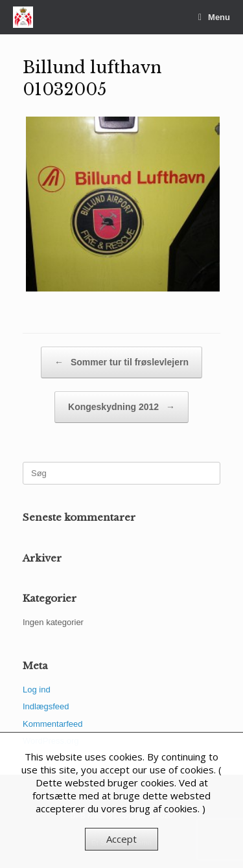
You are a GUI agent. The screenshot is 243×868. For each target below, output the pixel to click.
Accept (121, 839)
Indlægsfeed (46, 706)
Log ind (37, 690)
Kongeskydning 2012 (121, 407)
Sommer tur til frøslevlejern (121, 362)
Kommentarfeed (53, 724)
